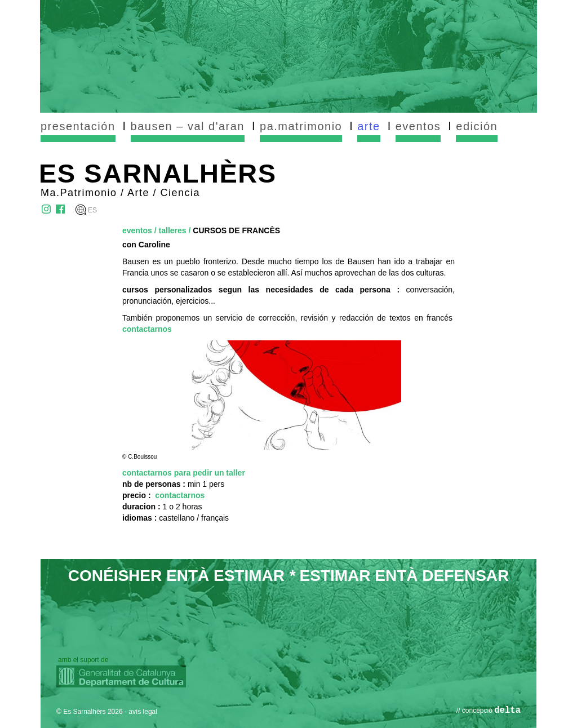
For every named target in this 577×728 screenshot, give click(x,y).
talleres (173, 230)
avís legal (143, 712)
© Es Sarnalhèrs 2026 (90, 712)
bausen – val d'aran (188, 126)
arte (369, 126)
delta (507, 711)
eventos (418, 126)
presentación (78, 126)
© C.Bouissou (139, 457)
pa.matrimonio (301, 126)
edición (477, 126)
